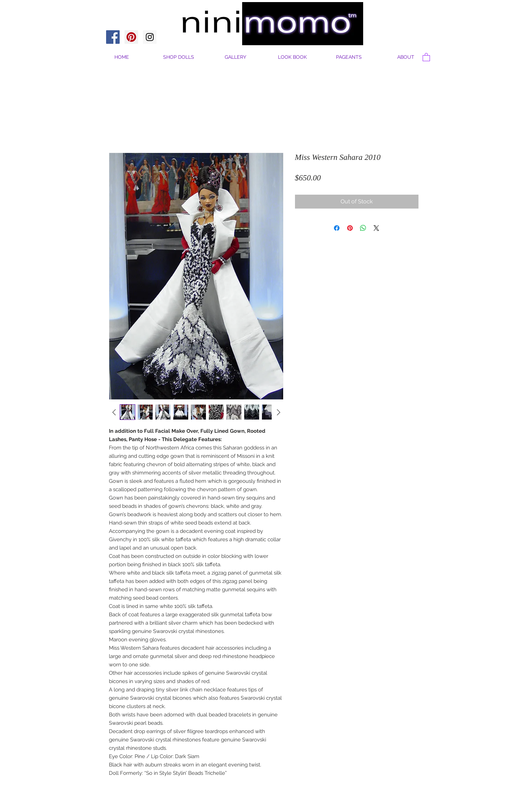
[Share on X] (376, 228)
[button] (406, 57)
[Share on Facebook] (337, 228)
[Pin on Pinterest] (350, 228)
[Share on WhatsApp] (363, 228)
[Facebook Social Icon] (113, 37)
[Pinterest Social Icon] (131, 37)
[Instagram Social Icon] (150, 37)
